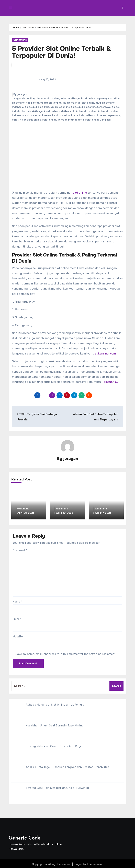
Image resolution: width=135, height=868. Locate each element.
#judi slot (68, 103)
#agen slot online (24, 99)
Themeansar (95, 863)
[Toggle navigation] (10, 8)
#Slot (15, 120)
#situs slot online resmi (39, 116)
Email (17, 618)
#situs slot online (86, 111)
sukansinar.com (105, 353)
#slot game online (30, 120)
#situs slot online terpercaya (103, 116)
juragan (22, 94)
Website (18, 635)
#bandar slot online (47, 99)
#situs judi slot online (57, 107)
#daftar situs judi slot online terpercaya (85, 99)
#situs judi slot (34, 107)
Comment (20, 549)
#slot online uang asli (98, 120)
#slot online (49, 120)
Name (17, 600)
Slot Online (20, 40)
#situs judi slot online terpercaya (91, 107)
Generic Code (25, 837)
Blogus (78, 863)
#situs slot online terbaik (69, 116)
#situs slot (68, 111)
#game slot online (51, 103)
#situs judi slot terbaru (46, 111)
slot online (80, 193)
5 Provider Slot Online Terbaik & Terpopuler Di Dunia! (61, 52)
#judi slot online (85, 103)
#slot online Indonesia (71, 120)
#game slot (32, 103)
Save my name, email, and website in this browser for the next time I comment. (66, 653)
